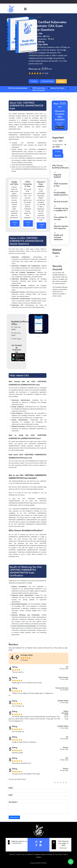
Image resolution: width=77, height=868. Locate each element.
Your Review (13, 802)
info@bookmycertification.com (19, 841)
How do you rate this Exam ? (18, 779)
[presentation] (38, 336)
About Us (12, 854)
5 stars (66, 782)
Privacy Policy (58, 854)
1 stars (55, 782)
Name (11, 788)
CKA (57, 256)
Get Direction (63, 848)
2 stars (58, 782)
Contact (18, 854)
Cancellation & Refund (39, 854)
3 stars (61, 782)
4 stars (63, 782)
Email (11, 795)
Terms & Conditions (27, 854)
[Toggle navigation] (25, 9)
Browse (31, 17)
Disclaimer (50, 854)
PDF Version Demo (38, 88)
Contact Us (15, 223)
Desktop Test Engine (56, 88)
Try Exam (34, 81)
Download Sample (47, 81)
